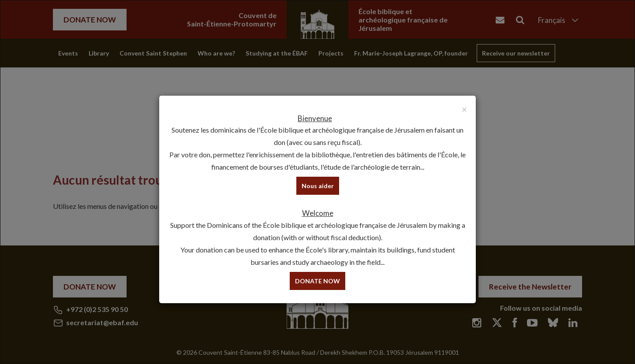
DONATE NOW (317, 281)
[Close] (464, 109)
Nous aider (318, 186)
